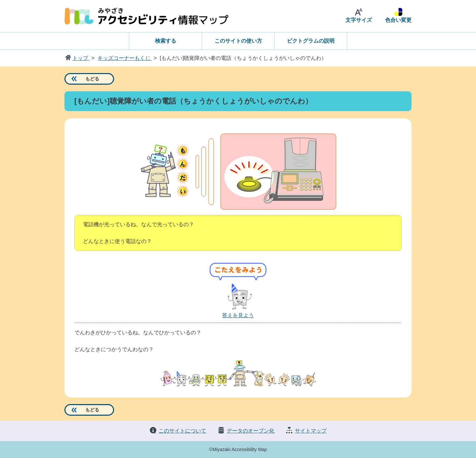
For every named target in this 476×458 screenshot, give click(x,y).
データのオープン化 (251, 431)
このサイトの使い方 (238, 41)
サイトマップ (311, 431)
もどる (92, 79)
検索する (166, 41)
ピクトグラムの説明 (311, 41)
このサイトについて (182, 431)
